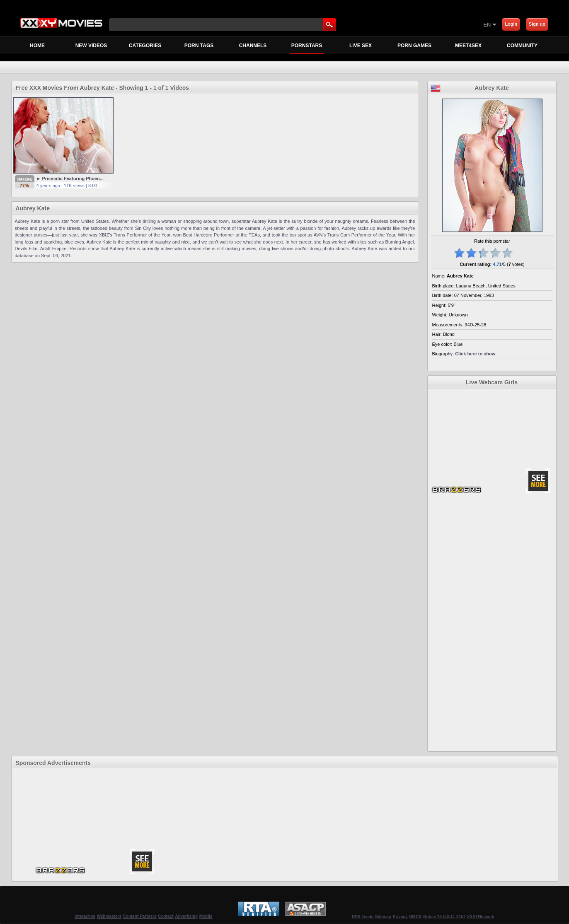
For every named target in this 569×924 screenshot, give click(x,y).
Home (37, 46)
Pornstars (307, 48)
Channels (253, 46)
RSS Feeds (363, 917)
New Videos (91, 46)
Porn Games (414, 46)
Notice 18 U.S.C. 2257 (444, 917)
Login (511, 24)
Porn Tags (199, 46)
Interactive (85, 916)
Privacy (400, 917)
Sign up (537, 24)
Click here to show (475, 354)
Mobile (206, 916)
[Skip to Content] (386, 24)
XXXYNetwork (481, 917)
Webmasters (109, 916)
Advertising (186, 916)
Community (522, 46)
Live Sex (361, 46)
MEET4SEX (468, 46)
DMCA (415, 917)
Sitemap (383, 917)
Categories (145, 46)
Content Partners (140, 916)
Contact (166, 916)
